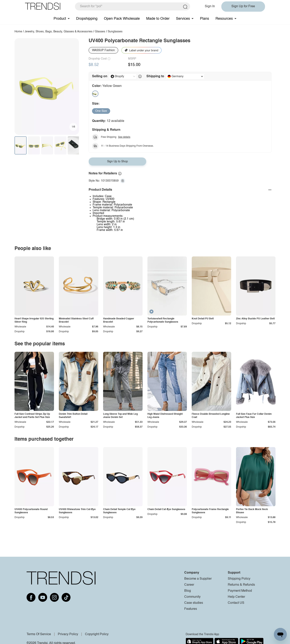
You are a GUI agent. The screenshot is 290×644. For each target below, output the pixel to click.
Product (60, 19)
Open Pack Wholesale (122, 19)
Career (189, 585)
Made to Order (158, 19)
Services (183, 19)
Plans (205, 19)
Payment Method (240, 591)
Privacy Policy (68, 634)
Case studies (194, 603)
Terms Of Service (39, 634)
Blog (188, 591)
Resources (224, 19)
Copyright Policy (97, 634)
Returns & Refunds (241, 585)
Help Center (236, 597)
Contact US (236, 603)
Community (192, 597)
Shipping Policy (239, 579)
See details (124, 137)
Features (191, 609)
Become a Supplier (198, 579)
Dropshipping (87, 19)
